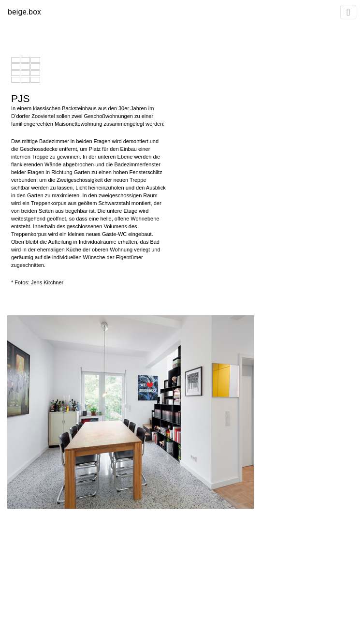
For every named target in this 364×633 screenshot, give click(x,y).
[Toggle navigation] (348, 12)
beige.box (24, 12)
